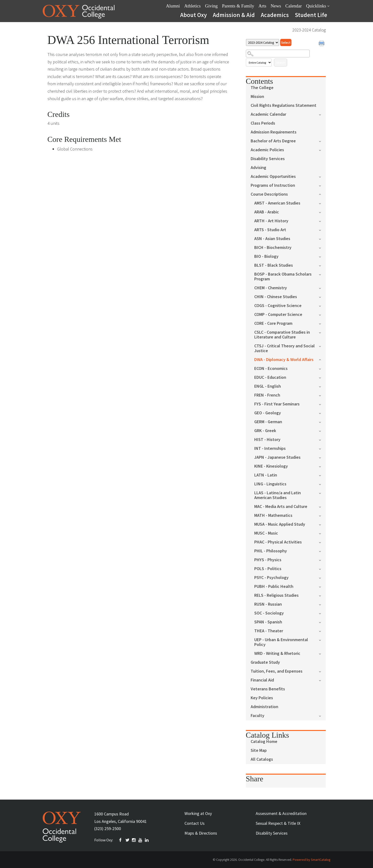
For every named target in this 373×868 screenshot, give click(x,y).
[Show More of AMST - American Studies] (322, 203)
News (276, 6)
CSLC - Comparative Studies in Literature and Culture (282, 335)
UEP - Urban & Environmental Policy (281, 642)
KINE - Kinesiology (271, 466)
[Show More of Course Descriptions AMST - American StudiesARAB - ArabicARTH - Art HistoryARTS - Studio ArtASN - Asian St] (322, 194)
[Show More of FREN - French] (322, 395)
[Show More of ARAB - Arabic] (322, 212)
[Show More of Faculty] (322, 715)
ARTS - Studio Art (270, 230)
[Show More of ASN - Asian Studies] (322, 238)
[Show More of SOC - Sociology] (322, 613)
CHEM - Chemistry (271, 288)
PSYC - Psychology (271, 578)
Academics (275, 15)
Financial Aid (262, 680)
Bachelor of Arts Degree (273, 141)
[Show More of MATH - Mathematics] (322, 515)
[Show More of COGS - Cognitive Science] (322, 305)
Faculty (258, 716)
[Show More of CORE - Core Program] (322, 323)
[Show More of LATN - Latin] (322, 475)
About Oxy (193, 15)
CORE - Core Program (273, 323)
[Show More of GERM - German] (322, 422)
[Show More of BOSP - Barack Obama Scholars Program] (322, 274)
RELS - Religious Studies (276, 595)
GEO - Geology (268, 413)
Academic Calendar (268, 114)
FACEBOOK (121, 840)
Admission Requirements (274, 132)
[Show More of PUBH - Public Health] (322, 586)
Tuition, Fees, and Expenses (277, 671)
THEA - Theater (269, 631)
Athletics (192, 6)
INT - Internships (270, 449)
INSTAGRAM (134, 840)
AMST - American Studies (277, 203)
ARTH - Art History (271, 221)
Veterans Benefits (268, 689)
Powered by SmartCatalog (312, 860)
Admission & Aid (234, 15)
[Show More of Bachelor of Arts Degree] (322, 141)
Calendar (294, 6)
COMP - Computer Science (278, 315)
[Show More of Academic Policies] (322, 150)
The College (262, 88)
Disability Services (268, 159)
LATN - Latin (266, 475)
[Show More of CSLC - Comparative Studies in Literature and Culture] (322, 332)
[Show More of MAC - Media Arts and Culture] (322, 506)
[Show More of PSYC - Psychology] (322, 577)
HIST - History (267, 440)
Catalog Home (264, 742)
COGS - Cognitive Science (278, 306)
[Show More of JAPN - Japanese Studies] (322, 457)
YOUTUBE (141, 840)
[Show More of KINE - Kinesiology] (322, 466)
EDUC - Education (270, 377)
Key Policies (262, 698)
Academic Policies (267, 150)
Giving (211, 6)
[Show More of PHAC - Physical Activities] (322, 542)
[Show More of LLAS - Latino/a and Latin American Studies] (322, 493)
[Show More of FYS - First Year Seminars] (322, 404)
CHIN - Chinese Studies (276, 297)
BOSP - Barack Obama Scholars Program (283, 277)
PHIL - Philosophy (271, 551)
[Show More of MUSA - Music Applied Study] (322, 524)
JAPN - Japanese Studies (277, 457)
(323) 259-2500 (108, 829)
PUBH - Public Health (274, 587)
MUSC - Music (266, 533)
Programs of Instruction (273, 185)
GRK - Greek (265, 431)
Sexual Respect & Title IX (278, 823)
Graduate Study (265, 662)
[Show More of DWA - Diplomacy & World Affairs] (322, 359)
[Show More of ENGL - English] (322, 386)
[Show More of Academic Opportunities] (322, 176)
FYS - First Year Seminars (277, 404)
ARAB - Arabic (267, 212)
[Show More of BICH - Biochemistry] (322, 247)
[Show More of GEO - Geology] (322, 413)
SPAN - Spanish (268, 622)
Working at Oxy (198, 813)
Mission (257, 97)
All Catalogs (262, 759)
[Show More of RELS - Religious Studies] (322, 595)
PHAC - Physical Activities (278, 542)
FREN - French (267, 395)
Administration (264, 707)
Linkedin (147, 840)
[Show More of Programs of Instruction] (322, 185)
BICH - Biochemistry (273, 248)
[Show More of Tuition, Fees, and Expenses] (322, 671)
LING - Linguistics (270, 484)
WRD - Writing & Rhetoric (277, 654)
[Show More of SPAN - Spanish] (322, 622)
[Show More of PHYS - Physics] (322, 560)
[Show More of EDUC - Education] (322, 377)
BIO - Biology (266, 256)
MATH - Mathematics (273, 515)
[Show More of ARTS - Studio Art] (322, 230)
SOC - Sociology (269, 613)
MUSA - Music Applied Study (280, 524)
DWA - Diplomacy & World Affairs (284, 360)
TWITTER (128, 840)
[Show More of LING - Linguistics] (322, 484)
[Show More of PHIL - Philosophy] (322, 551)
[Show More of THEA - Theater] (322, 631)
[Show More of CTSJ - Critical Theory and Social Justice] (322, 346)
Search (281, 63)
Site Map (259, 750)
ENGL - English (268, 386)
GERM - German (268, 422)
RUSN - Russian (268, 604)
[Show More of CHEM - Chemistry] (322, 288)
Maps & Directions (201, 833)
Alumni (173, 6)
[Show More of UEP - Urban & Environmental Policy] (322, 640)
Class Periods (263, 123)
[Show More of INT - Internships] (322, 448)
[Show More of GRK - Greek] (322, 431)
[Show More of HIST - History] (322, 439)
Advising (258, 168)
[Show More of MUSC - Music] (322, 533)
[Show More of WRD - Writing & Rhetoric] (322, 653)
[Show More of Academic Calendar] (322, 114)
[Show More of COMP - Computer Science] (322, 314)
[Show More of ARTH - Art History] (322, 221)
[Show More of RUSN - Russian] (322, 604)
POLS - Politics (268, 569)
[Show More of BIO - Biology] (322, 256)
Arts (263, 6)
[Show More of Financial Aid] (322, 680)
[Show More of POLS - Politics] (322, 569)
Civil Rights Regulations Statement (284, 105)
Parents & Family (238, 6)
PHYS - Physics (268, 560)
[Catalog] (263, 42)
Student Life (311, 15)
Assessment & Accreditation (281, 813)
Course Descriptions (269, 194)
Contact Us (195, 823)
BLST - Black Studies (274, 265)
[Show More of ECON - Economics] (322, 368)
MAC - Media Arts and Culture (281, 507)
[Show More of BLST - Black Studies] (322, 265)
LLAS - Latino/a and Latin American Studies (278, 495)
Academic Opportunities (273, 177)
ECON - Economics (271, 369)
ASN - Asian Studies (272, 239)
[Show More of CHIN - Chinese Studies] (322, 297)
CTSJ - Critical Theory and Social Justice (284, 348)
